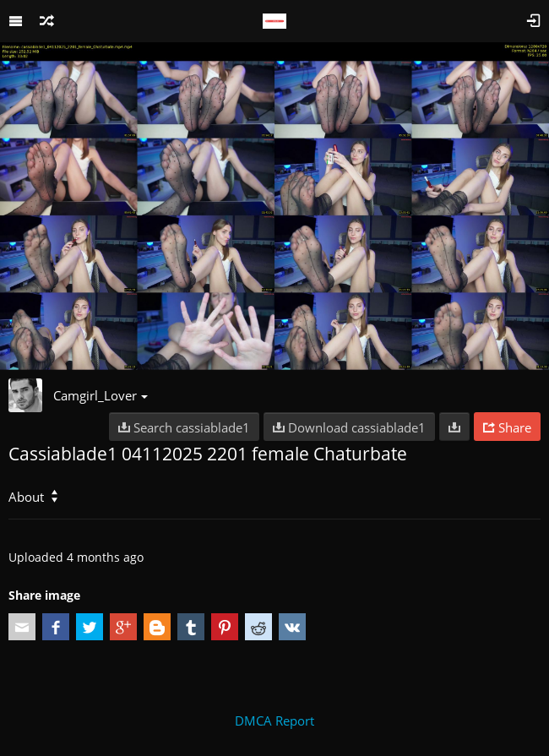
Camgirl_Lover (101, 395)
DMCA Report (274, 721)
